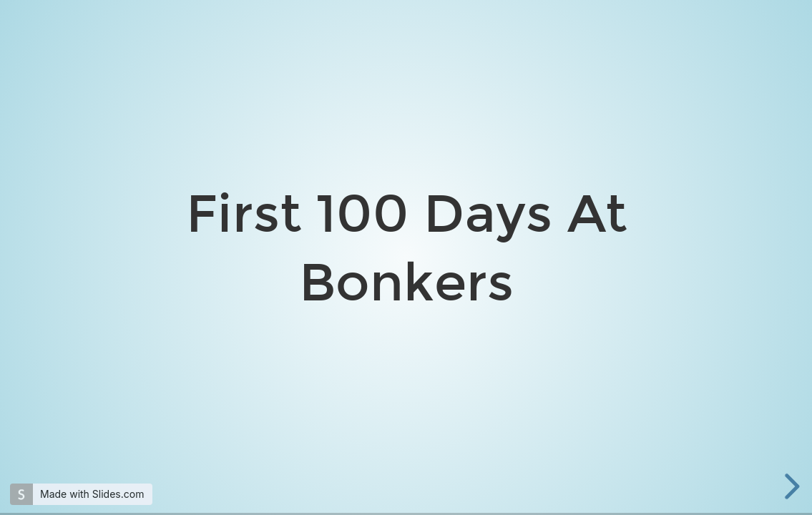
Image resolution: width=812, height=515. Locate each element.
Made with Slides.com (92, 494)
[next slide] (790, 486)
